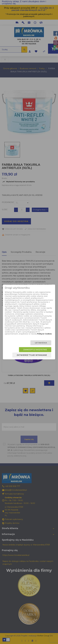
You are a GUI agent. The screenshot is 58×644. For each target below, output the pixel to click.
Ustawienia (41, 343)
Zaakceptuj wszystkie (35, 350)
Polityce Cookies (44, 334)
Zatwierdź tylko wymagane (32, 355)
